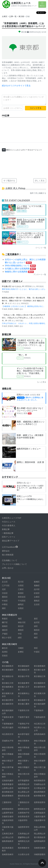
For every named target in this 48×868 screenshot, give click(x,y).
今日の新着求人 (9, 526)
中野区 (5, 604)
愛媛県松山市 (24, 837)
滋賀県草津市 (24, 827)
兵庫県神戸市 (24, 813)
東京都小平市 (24, 676)
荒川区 (21, 582)
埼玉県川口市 (40, 724)
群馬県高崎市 (40, 734)
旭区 (20, 619)
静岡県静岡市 (8, 809)
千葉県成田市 (40, 717)
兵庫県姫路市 (40, 813)
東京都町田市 (8, 704)
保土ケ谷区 (7, 638)
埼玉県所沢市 (8, 734)
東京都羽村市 (40, 687)
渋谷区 (5, 593)
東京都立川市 (8, 683)
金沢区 (37, 622)
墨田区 (5, 597)
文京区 (37, 604)
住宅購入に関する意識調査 (20, 269)
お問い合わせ (8, 568)
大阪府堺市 (23, 820)
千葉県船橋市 (8, 724)
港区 (4, 608)
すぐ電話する (9, 181)
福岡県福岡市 (40, 841)
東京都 (22, 16)
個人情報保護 (8, 555)
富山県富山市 (24, 792)
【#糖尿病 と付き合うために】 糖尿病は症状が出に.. (23, 306)
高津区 (5, 652)
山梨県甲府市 (8, 813)
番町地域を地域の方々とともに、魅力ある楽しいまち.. (24, 289)
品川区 (37, 589)
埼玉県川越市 (8, 727)
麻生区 (5, 648)
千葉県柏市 (39, 710)
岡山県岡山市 (40, 834)
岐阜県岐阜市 (40, 796)
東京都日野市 (8, 700)
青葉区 (5, 619)
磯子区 (5, 622)
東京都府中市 (24, 700)
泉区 (36, 619)
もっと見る (42, 382)
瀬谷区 (5, 630)
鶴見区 (37, 630)
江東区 (21, 589)
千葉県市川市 (24, 710)
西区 (36, 634)
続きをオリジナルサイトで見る (16, 86)
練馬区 (21, 604)
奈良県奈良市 (24, 817)
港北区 (21, 626)
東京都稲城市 (24, 666)
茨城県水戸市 (8, 741)
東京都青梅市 (40, 666)
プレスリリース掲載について (14, 564)
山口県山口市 (8, 837)
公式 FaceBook (10, 547)
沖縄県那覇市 (40, 854)
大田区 (21, 586)
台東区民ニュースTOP (12, 518)
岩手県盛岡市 (24, 781)
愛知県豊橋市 (8, 796)
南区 (36, 638)
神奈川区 (22, 622)
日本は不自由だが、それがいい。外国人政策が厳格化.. (24, 323)
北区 (4, 589)
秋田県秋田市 (40, 781)
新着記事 (6, 529)
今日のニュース (9, 522)
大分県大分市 (24, 854)
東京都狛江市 (40, 676)
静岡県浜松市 (40, 809)
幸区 (36, 648)
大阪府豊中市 (40, 820)
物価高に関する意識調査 (19, 272)
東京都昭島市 (8, 666)
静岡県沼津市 (24, 809)
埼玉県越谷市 (24, 727)
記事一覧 (13, 16)
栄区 (36, 626)
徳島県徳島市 (8, 841)
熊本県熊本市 (24, 848)
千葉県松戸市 (24, 724)
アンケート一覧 (40, 274)
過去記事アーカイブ (11, 541)
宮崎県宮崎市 (40, 848)
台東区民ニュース (21, 3)
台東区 (5, 16)
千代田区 (22, 601)
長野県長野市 (40, 802)
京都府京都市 (8, 817)
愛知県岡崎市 (40, 792)
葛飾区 (37, 586)
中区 (20, 634)
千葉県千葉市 (24, 717)
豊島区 (37, 601)
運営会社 (6, 551)
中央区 (5, 601)
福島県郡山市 (24, 784)
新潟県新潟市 (8, 792)
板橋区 (37, 582)
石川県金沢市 (40, 788)
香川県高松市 (40, 837)
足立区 (5, 582)
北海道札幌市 (8, 781)
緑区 (20, 638)
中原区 (37, 652)
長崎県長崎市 (8, 854)
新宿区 (21, 593)
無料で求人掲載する (38, 193)
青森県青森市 (8, 784)
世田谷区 (22, 597)
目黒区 (21, 608)
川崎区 (21, 648)
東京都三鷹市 (24, 704)
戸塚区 (5, 634)
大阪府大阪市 (40, 817)
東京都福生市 (40, 700)
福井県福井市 (24, 788)
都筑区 (21, 630)
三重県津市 (7, 802)
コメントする (36, 108)
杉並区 (37, 593)
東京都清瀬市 (8, 670)
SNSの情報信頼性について (20, 266)
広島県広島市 (8, 834)
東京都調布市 (40, 683)
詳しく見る (40, 181)
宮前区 (5, 656)
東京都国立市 (24, 670)
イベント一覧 (41, 248)
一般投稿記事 (8, 533)
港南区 (5, 626)
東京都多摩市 (24, 683)
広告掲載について (10, 560)
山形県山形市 (8, 788)
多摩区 (21, 652)
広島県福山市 (24, 834)
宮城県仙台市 (40, 784)
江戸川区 (6, 586)
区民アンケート (9, 537)
